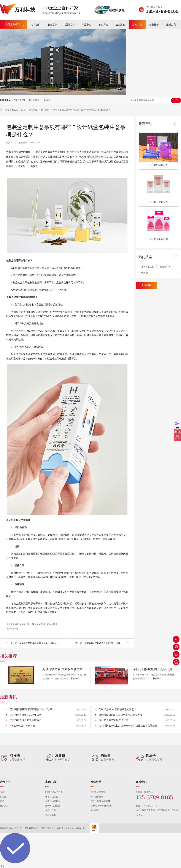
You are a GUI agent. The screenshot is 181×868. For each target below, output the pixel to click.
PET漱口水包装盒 (158, 202)
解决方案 (103, 25)
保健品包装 (51, 810)
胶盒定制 (52, 25)
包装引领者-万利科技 (100, 801)
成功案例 (120, 25)
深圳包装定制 (39, 624)
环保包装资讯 (97, 797)
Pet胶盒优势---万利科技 (22, 726)
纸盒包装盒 (52, 624)
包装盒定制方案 (98, 792)
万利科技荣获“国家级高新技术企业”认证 (64, 669)
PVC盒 (48, 100)
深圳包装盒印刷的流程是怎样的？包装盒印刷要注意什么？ (104, 643)
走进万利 (171, 25)
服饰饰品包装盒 (53, 806)
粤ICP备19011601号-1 (76, 828)
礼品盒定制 (69, 25)
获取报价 (154, 25)
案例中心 (51, 782)
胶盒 (2, 792)
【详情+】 (75, 678)
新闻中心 (137, 25)
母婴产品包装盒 (53, 801)
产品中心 (86, 25)
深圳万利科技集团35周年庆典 (152, 669)
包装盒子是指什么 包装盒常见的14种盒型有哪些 (39, 643)
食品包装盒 (51, 815)
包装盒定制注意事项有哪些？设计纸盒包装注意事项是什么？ (82, 110)
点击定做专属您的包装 (101, 806)
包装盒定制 (25, 624)
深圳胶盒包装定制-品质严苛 (114, 720)
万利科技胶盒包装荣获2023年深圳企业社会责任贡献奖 (128, 726)
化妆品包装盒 (52, 797)
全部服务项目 (13, 24)
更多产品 (4, 806)
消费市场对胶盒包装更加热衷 (25, 720)
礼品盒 (3, 797)
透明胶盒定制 (20, 100)
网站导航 (96, 782)
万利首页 (36, 25)
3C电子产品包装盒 (54, 792)
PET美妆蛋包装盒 (158, 239)
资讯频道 (33, 110)
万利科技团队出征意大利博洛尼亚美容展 (121, 715)
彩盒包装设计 (35, 100)
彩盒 (2, 801)
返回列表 (146, 285)
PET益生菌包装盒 (158, 165)
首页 (23, 110)
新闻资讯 (45, 110)
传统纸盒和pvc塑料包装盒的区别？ (118, 709)
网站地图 (95, 810)
